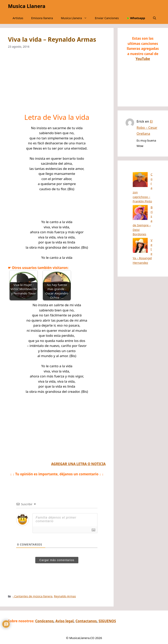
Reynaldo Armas (65, 596)
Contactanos (86, 621)
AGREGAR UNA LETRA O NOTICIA (78, 464)
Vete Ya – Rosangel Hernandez (140, 213)
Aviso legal (64, 621)
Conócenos (44, 621)
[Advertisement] (57, 84)
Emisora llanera (42, 18)
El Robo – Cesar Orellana (147, 127)
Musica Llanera (27, 6)
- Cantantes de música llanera (32, 596)
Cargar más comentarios (57, 560)
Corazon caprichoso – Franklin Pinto (142, 179)
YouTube (143, 59)
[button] (155, 18)
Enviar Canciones (107, 18)
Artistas (18, 18)
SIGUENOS (107, 621)
